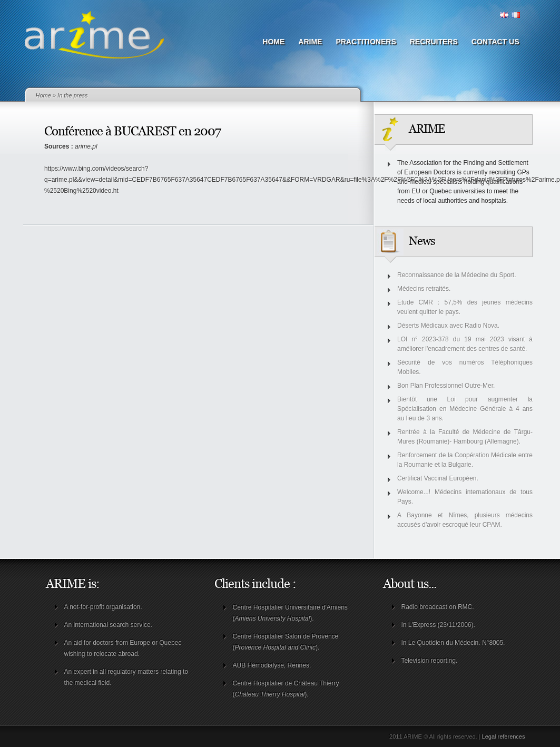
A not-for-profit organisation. (103, 607)
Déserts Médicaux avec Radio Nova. (448, 326)
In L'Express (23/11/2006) (438, 625)
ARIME (310, 42)
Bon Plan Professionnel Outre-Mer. (446, 386)
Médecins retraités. (424, 289)
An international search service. (108, 625)
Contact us (495, 42)
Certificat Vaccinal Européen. (438, 478)
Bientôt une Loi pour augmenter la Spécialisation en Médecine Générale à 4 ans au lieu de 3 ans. (465, 409)
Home (273, 42)
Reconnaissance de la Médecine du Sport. (456, 275)
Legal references (504, 736)
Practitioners (366, 42)
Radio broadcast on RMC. (438, 607)
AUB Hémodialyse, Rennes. (272, 665)
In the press (72, 95)
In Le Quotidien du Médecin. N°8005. (453, 643)
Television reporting (429, 661)
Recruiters (434, 42)
